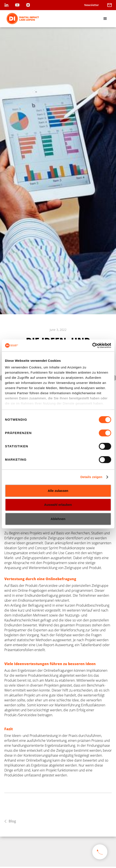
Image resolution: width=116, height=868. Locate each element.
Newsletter (92, 5)
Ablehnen (58, 519)
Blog (12, 821)
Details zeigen (91, 477)
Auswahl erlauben (58, 505)
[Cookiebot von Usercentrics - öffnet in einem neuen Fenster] (92, 345)
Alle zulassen (58, 491)
